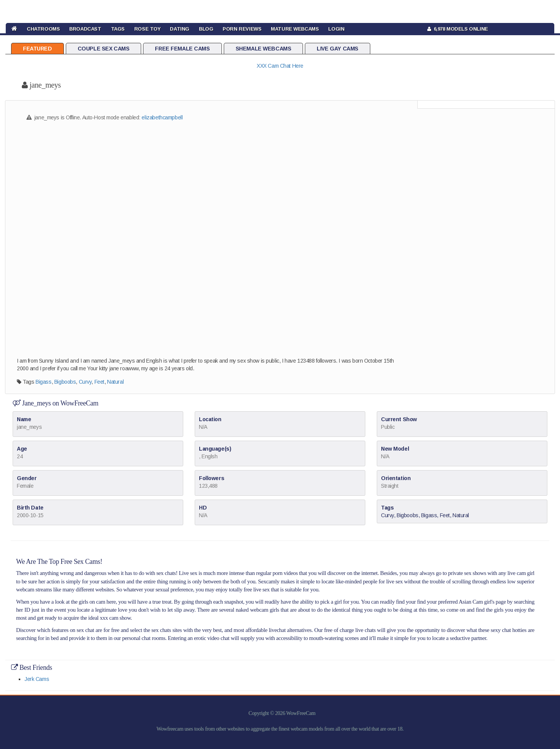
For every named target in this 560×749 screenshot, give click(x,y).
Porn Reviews (242, 29)
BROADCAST (85, 29)
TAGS (118, 29)
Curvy (85, 382)
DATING (179, 29)
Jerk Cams (37, 679)
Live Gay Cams (338, 49)
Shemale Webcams (264, 49)
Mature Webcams (295, 29)
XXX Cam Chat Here (280, 66)
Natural (115, 382)
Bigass (43, 382)
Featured (37, 49)
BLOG (206, 29)
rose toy (147, 29)
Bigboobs (65, 382)
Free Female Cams (182, 49)
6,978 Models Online (458, 29)
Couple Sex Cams (104, 49)
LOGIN (336, 29)
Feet (99, 382)
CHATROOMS (43, 29)
